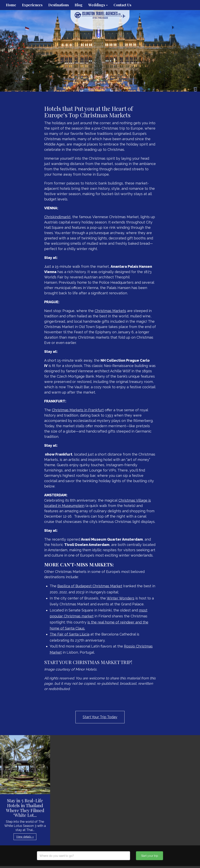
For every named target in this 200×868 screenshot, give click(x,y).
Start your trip (150, 856)
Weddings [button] (98, 5)
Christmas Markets (110, 311)
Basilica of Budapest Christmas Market (90, 586)
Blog (79, 5)
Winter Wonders (121, 598)
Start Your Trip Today (100, 717)
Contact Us (122, 5)
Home (11, 5)
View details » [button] (25, 837)
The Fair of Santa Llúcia (70, 634)
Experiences (32, 5)
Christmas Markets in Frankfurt (78, 410)
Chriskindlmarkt (57, 217)
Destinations (59, 5)
